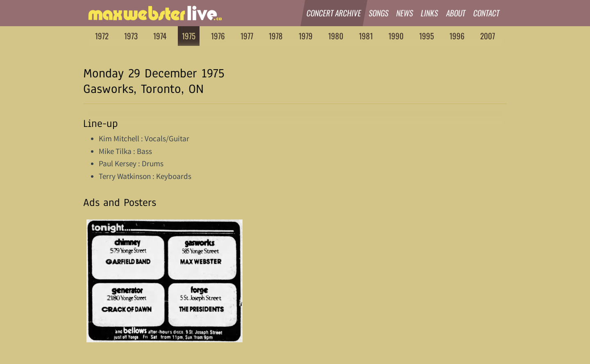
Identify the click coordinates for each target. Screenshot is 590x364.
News (405, 13)
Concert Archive (334, 13)
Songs (379, 13)
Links (430, 13)
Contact (487, 13)
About (456, 13)
